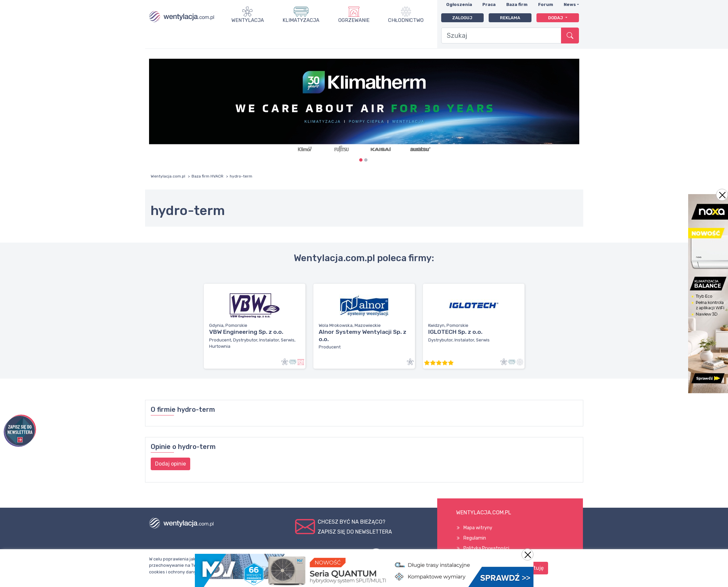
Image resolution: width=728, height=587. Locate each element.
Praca (489, 4)
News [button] (570, 4)
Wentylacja (248, 20)
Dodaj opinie (170, 464)
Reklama (510, 18)
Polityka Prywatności (486, 548)
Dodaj (556, 18)
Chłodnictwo (406, 20)
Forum (546, 4)
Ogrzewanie (354, 20)
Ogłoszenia (459, 4)
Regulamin (475, 538)
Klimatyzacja (301, 20)
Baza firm (517, 4)
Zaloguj (462, 18)
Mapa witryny (478, 528)
